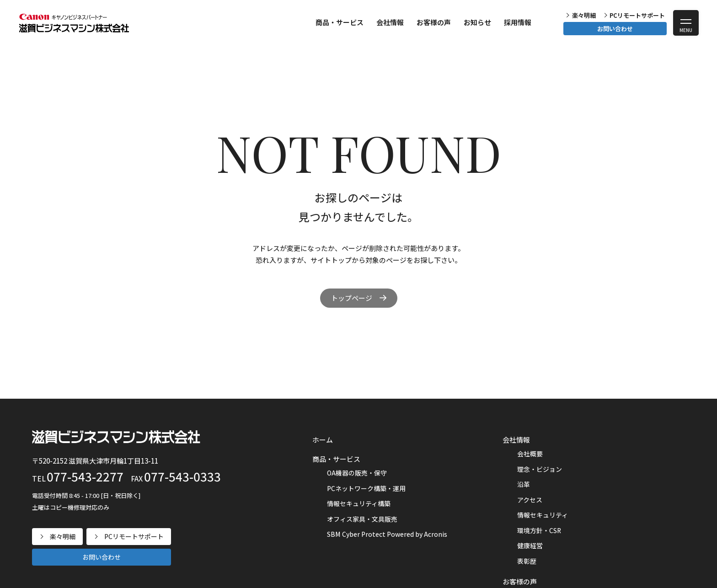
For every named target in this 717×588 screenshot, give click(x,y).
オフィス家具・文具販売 (362, 519)
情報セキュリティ (543, 515)
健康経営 (530, 545)
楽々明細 (584, 15)
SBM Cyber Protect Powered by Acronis (387, 534)
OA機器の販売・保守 (357, 473)
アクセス (530, 500)
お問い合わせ (615, 29)
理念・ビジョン (540, 469)
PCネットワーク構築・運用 (366, 488)
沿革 (524, 484)
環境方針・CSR (539, 530)
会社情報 (390, 22)
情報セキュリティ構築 (359, 503)
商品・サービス (340, 22)
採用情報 (518, 22)
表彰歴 (527, 561)
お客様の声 (434, 22)
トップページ (352, 298)
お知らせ (477, 22)
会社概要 (530, 454)
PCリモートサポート (637, 15)
